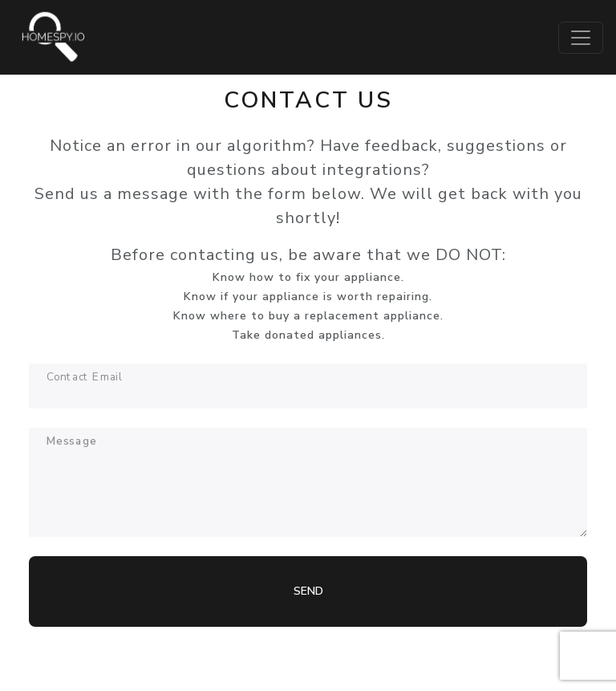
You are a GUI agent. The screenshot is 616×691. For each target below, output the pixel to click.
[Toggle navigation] (581, 38)
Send (308, 591)
